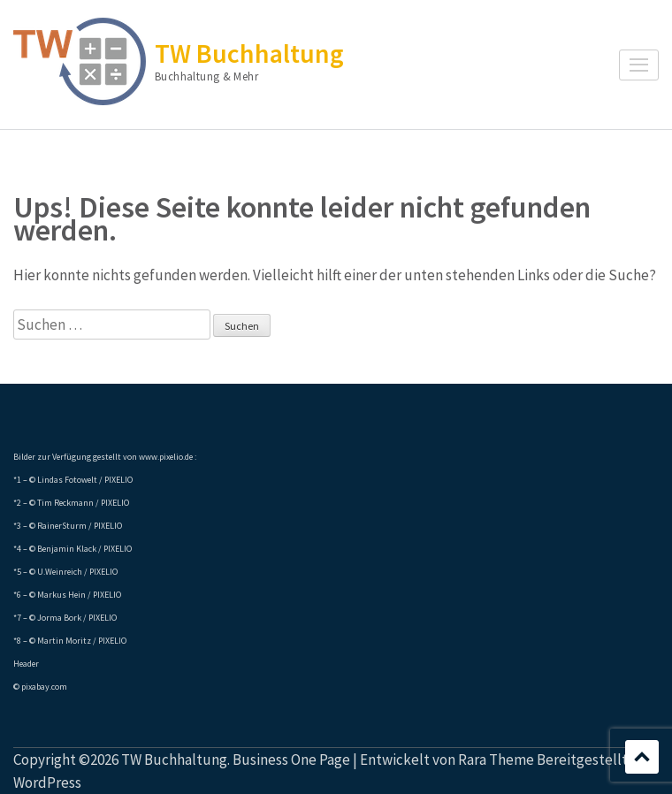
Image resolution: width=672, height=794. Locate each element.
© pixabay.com (40, 687)
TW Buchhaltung (249, 53)
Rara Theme (496, 760)
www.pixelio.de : (168, 457)
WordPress (47, 783)
